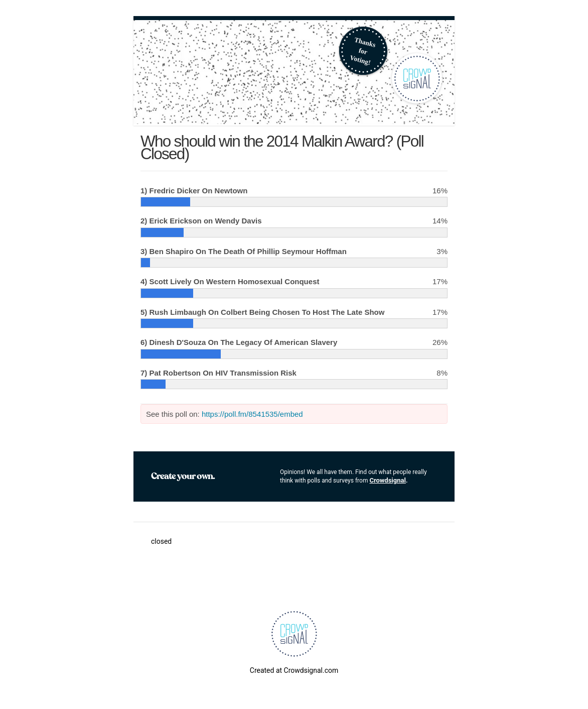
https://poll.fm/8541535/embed (252, 414)
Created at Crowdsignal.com (294, 670)
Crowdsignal (388, 480)
